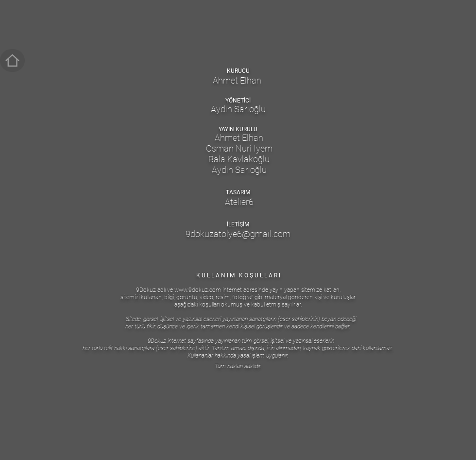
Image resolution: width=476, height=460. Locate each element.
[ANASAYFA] (12, 60)
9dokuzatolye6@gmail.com (238, 234)
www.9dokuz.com (198, 290)
